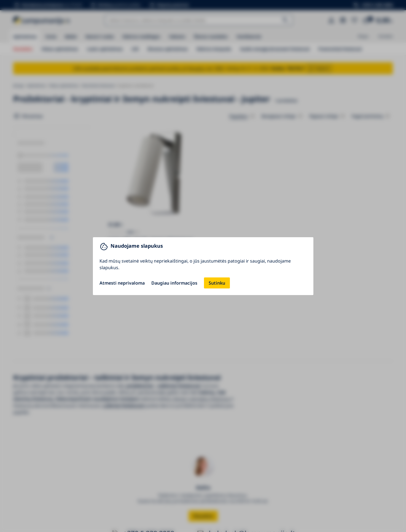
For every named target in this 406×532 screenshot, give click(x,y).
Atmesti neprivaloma (122, 283)
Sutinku (217, 283)
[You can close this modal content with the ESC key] (203, 266)
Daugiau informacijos (174, 283)
